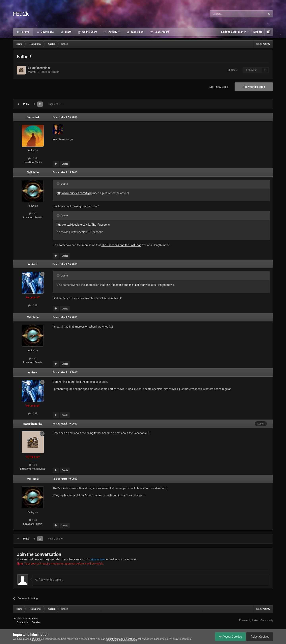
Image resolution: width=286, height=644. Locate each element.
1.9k (33, 465)
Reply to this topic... (49, 580)
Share (233, 70)
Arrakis (55, 72)
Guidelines (137, 32)
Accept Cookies (229, 637)
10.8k (33, 305)
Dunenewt (33, 117)
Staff (68, 32)
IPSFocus (33, 619)
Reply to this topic (254, 87)
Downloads (47, 32)
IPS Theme (19, 619)
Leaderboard (162, 32)
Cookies (36, 622)
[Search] (228, 14)
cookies (36, 639)
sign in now (98, 559)
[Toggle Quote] (58, 184)
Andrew (33, 264)
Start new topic (219, 87)
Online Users (89, 32)
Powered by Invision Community (256, 620)
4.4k (33, 213)
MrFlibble (33, 172)
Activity (113, 32)
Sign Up (258, 32)
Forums (25, 32)
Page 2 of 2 (55, 104)
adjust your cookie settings (121, 639)
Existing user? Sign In (235, 32)
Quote (65, 164)
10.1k (33, 158)
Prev (26, 104)
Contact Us (22, 622)
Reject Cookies (259, 637)
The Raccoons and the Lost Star (125, 285)
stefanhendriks (41, 68)
